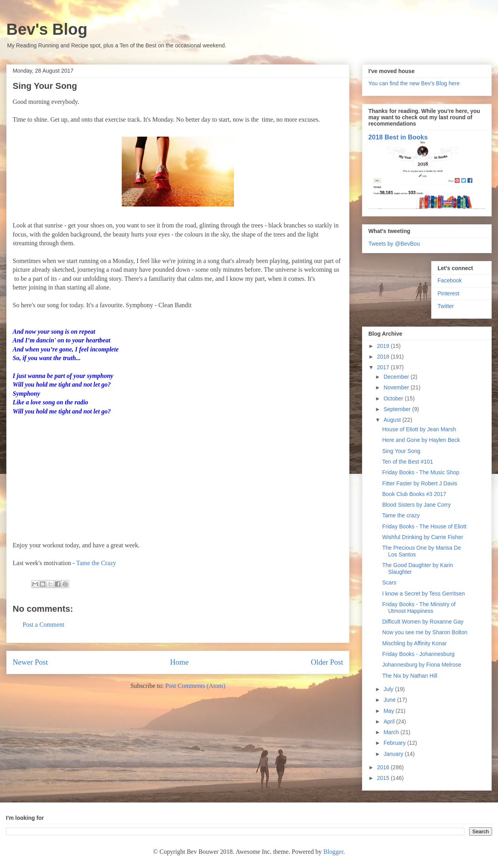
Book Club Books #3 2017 (414, 494)
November (397, 387)
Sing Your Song (401, 451)
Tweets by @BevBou (394, 244)
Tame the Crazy (96, 563)
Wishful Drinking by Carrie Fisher (423, 537)
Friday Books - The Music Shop (421, 472)
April (390, 721)
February (395, 743)
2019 (384, 346)
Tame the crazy (401, 515)
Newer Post (30, 662)
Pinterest (448, 293)
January (394, 754)
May (389, 711)
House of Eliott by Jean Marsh (419, 429)
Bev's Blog (47, 29)
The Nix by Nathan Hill (410, 676)
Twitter (446, 306)
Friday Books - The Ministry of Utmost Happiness (419, 608)
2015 (384, 778)
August (393, 420)
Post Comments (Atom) (195, 686)
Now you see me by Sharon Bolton (425, 632)
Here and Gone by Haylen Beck (421, 440)
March (392, 732)
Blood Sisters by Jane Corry (417, 505)
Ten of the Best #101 (407, 462)
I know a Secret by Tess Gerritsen (423, 594)
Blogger (333, 852)
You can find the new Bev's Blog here (414, 83)
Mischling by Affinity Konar (414, 643)
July (389, 689)
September (398, 409)
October (394, 398)
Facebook (450, 280)
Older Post (327, 662)
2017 (384, 367)
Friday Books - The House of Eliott (424, 526)
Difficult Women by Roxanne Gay (423, 622)
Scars (389, 582)
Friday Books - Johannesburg (418, 654)
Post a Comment (43, 625)
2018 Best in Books (398, 137)
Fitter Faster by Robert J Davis (420, 483)
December (397, 377)
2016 (384, 767)
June (390, 700)
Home (179, 662)
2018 (384, 357)
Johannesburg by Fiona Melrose (422, 665)
